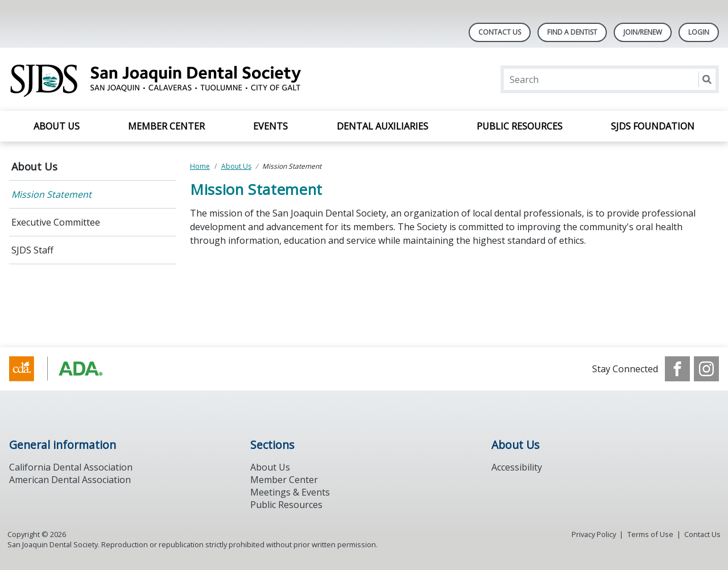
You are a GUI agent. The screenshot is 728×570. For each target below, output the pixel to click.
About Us (57, 126)
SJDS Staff (32, 250)
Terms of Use (650, 534)
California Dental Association (71, 467)
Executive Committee (56, 222)
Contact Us (500, 32)
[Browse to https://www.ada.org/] (67, 369)
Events (270, 126)
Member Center (166, 126)
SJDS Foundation (653, 126)
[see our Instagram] (706, 369)
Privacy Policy (594, 534)
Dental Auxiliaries (382, 126)
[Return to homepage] (156, 79)
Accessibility (517, 467)
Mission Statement (51, 194)
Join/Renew (643, 32)
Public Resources (520, 126)
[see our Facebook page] (677, 369)
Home (200, 166)
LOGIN (699, 32)
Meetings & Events (290, 492)
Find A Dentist (572, 32)
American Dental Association (70, 480)
